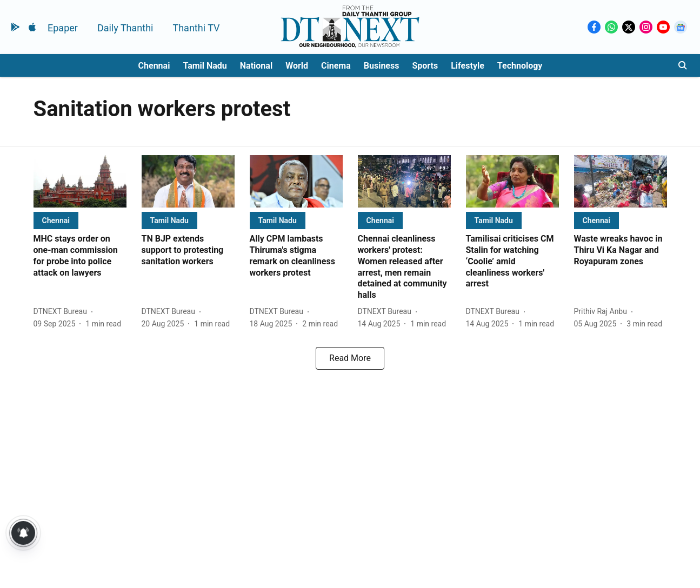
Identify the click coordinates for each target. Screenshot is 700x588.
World (297, 66)
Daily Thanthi (125, 28)
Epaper (63, 28)
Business (382, 66)
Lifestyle (468, 66)
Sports (425, 66)
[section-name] (56, 220)
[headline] (80, 256)
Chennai (154, 66)
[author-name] (62, 312)
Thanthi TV (196, 28)
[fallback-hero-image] (80, 181)
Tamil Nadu (205, 66)
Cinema (336, 66)
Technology (520, 66)
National (256, 66)
